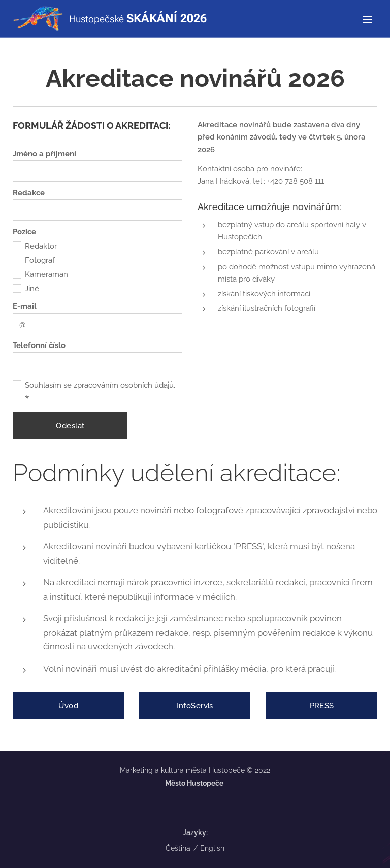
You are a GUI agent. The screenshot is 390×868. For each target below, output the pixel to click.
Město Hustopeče (194, 783)
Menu (367, 19)
